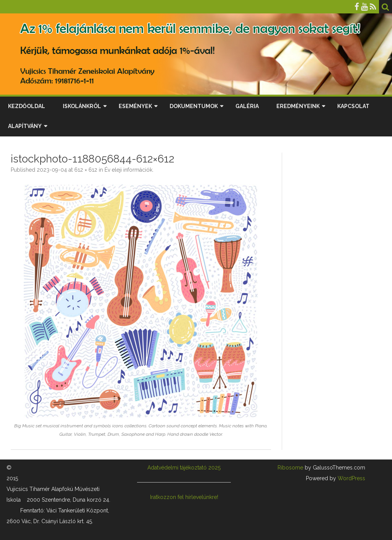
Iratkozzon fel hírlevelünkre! (184, 497)
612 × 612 (86, 170)
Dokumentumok (194, 106)
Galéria (247, 106)
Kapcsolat (353, 106)
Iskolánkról (82, 106)
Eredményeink (298, 106)
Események (135, 106)
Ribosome (290, 468)
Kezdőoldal (27, 106)
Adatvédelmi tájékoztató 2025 (184, 468)
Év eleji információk (128, 170)
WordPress (351, 478)
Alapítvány (25, 126)
